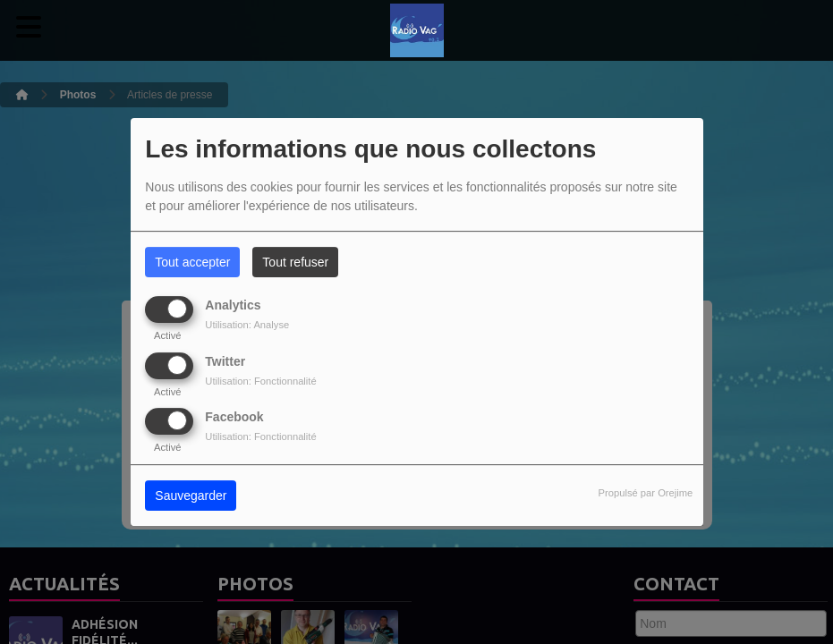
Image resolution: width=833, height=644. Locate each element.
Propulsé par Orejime (646, 493)
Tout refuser (295, 262)
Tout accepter (192, 262)
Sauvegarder (191, 496)
